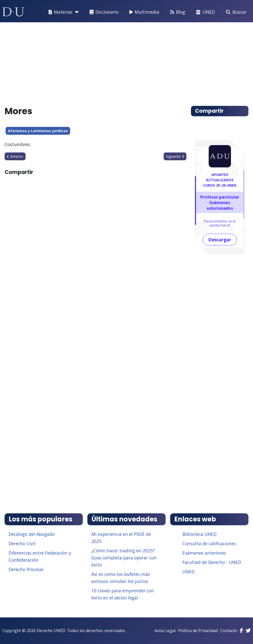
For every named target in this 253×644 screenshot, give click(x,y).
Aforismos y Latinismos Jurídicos (38, 131)
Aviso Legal (165, 631)
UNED (204, 12)
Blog (177, 12)
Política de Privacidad (198, 631)
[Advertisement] (127, 62)
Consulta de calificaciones (209, 543)
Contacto (229, 631)
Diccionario (103, 12)
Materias (60, 12)
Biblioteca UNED (199, 534)
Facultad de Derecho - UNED (212, 562)
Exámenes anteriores (204, 553)
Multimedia (143, 12)
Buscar (235, 12)
